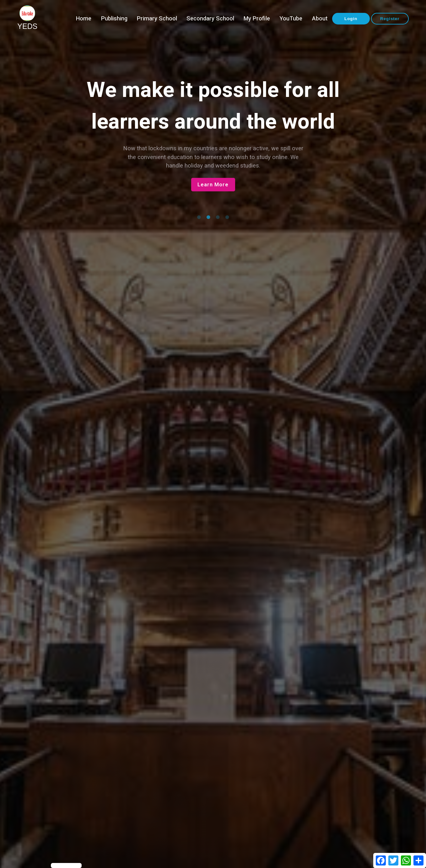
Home (84, 19)
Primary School (157, 19)
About (320, 19)
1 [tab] (199, 217)
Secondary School (210, 19)
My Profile (257, 19)
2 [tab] (208, 217)
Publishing (114, 19)
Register (390, 19)
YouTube (291, 19)
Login (351, 19)
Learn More (213, 185)
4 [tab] (227, 217)
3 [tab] (218, 217)
